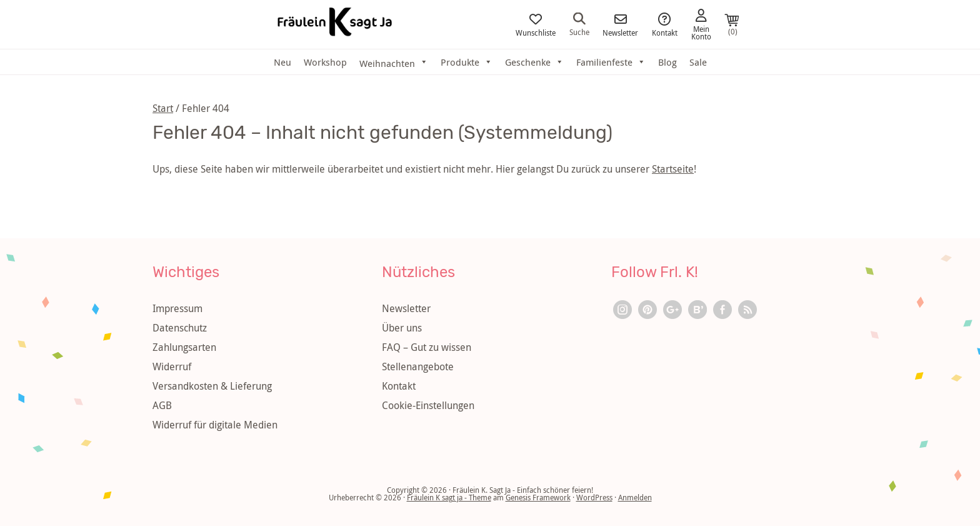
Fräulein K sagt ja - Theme (449, 497)
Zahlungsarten (184, 347)
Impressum (177, 308)
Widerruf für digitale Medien (215, 425)
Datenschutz (180, 328)
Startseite (673, 169)
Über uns (402, 328)
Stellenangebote (418, 367)
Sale (698, 62)
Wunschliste (536, 25)
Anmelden (635, 497)
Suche (579, 24)
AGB (162, 405)
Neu (282, 62)
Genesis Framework (538, 497)
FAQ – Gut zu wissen (427, 347)
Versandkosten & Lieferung (212, 386)
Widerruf (172, 367)
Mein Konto (701, 25)
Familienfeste (611, 62)
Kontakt (665, 25)
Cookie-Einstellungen (428, 405)
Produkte (467, 62)
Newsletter (620, 25)
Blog (667, 62)
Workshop (325, 62)
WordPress (594, 497)
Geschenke (534, 62)
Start (163, 108)
